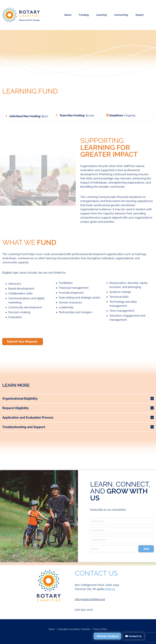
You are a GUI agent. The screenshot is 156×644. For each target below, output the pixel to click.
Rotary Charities (21, 15)
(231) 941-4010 (84, 610)
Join (146, 549)
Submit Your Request (23, 341)
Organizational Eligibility (20, 399)
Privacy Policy (100, 629)
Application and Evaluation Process (28, 418)
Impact (140, 15)
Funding (84, 15)
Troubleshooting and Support (24, 427)
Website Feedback (108, 636)
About (68, 15)
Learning (101, 15)
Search (151, 15)
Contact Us (135, 636)
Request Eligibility (16, 408)
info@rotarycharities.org (90, 599)
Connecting (121, 15)
